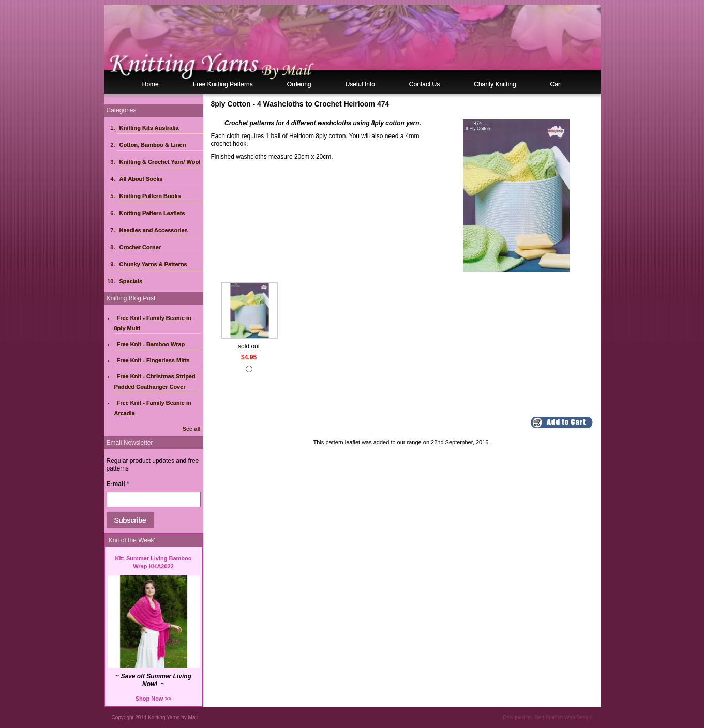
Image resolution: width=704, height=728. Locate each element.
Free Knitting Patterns (223, 84)
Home (151, 84)
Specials (131, 281)
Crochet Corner (140, 247)
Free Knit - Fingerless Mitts (153, 360)
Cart (556, 84)
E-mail (118, 484)
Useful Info (360, 84)
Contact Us (424, 84)
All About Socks (141, 179)
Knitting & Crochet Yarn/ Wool (160, 162)
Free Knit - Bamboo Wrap (151, 344)
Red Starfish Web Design (563, 717)
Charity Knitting (495, 84)
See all (192, 429)
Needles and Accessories (154, 230)
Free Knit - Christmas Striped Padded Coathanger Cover (155, 382)
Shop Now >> (154, 699)
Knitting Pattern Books (150, 196)
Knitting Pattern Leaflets (152, 213)
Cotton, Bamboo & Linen (153, 145)
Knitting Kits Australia (149, 128)
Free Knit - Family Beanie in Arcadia (153, 408)
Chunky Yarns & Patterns (153, 264)
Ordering (299, 84)
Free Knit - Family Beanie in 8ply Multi (153, 323)
